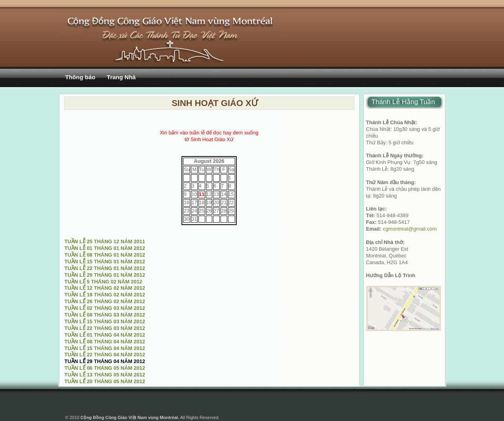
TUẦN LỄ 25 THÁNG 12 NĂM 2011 (105, 241)
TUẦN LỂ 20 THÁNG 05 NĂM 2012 (105, 381)
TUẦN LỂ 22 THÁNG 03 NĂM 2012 (105, 328)
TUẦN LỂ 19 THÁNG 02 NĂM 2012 (105, 295)
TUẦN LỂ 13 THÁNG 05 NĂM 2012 (105, 375)
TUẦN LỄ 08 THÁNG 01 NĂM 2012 (105, 255)
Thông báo (81, 77)
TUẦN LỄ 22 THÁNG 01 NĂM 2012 (105, 268)
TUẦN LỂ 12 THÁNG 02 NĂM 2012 (105, 288)
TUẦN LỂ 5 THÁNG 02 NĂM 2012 (104, 282)
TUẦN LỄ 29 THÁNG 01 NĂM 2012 (105, 275)
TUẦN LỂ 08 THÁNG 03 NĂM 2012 (105, 315)
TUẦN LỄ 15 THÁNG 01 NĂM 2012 (105, 262)
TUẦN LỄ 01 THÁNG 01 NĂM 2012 (105, 248)
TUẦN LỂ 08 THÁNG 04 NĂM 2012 (105, 342)
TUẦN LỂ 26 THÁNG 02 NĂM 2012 (105, 301)
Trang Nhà (121, 77)
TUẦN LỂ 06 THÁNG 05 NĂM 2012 (105, 368)
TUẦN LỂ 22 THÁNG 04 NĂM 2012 (105, 355)
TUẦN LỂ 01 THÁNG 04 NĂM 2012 (105, 335)
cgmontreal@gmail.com (410, 229)
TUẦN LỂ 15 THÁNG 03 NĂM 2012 (105, 321)
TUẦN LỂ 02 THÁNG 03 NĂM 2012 (105, 308)
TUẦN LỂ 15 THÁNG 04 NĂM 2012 (105, 348)
